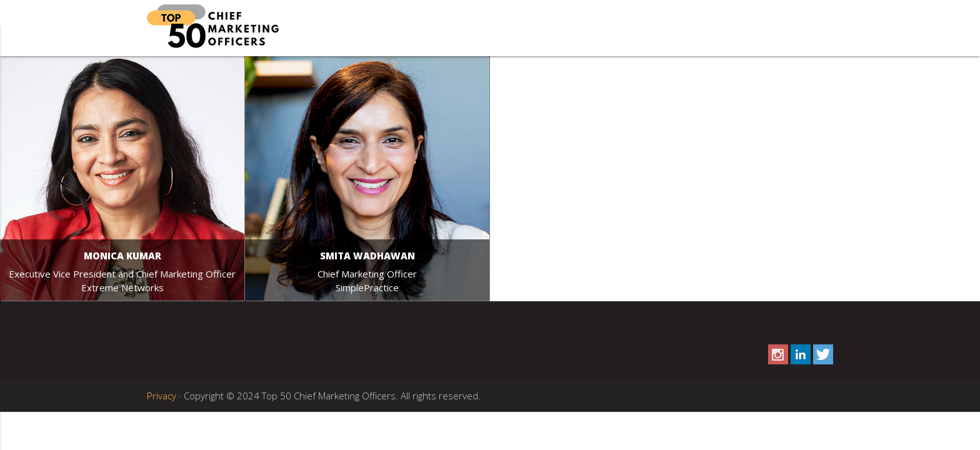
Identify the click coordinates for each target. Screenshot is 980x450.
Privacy (162, 396)
